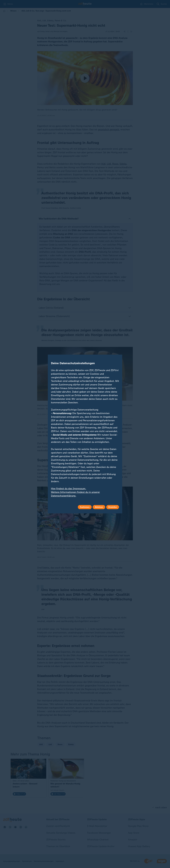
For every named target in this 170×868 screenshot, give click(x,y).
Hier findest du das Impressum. (69, 489)
